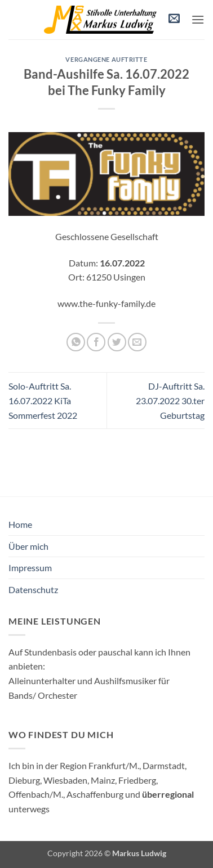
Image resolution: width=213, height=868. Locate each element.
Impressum (30, 568)
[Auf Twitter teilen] (117, 342)
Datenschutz (33, 589)
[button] (174, 20)
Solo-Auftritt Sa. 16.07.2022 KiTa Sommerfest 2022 (43, 400)
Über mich (28, 546)
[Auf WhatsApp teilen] (76, 342)
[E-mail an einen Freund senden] (137, 342)
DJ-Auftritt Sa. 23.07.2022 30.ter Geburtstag (170, 400)
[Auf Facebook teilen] (96, 342)
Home (20, 524)
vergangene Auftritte (106, 59)
